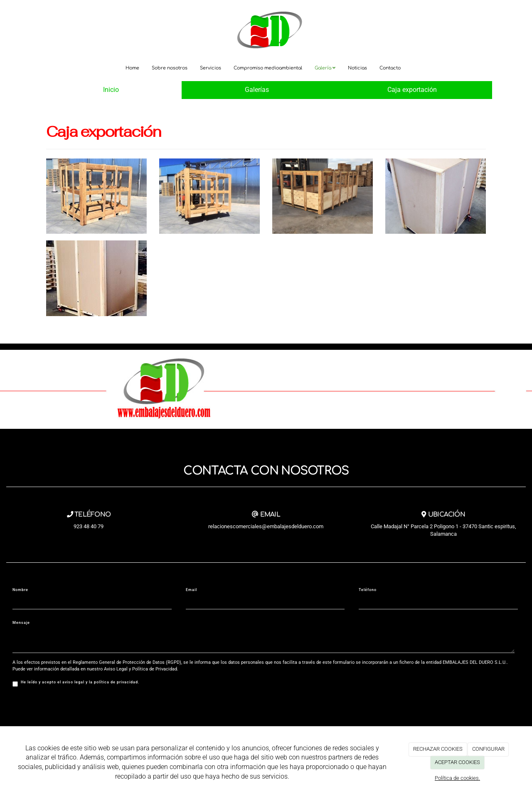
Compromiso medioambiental (268, 68)
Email (191, 590)
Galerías (257, 90)
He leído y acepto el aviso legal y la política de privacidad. (76, 683)
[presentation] (76, 709)
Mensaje (21, 623)
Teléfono (368, 590)
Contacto (390, 68)
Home (132, 68)
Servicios (211, 68)
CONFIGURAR (488, 749)
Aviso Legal (116, 669)
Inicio (111, 90)
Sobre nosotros (170, 68)
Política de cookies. (457, 778)
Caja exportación (412, 90)
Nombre (20, 590)
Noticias (357, 68)
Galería (325, 68)
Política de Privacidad (155, 669)
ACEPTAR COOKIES (457, 762)
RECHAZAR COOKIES (438, 749)
